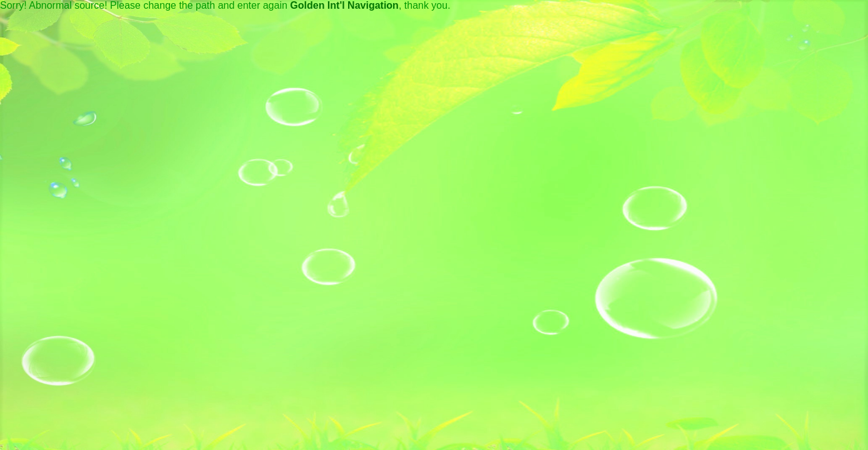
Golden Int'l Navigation (344, 5)
